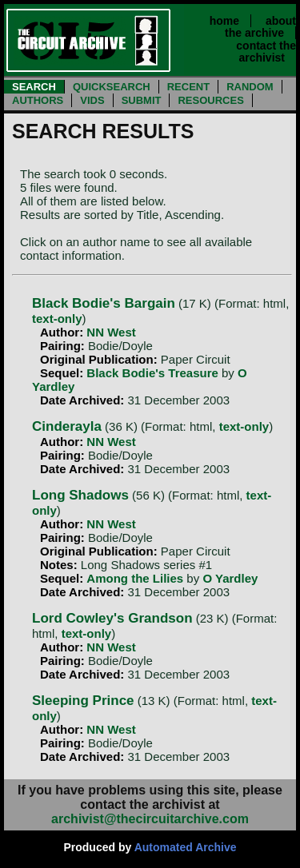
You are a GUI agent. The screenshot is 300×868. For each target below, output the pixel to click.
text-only (57, 319)
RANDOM (250, 87)
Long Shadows (80, 495)
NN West (111, 332)
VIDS (92, 100)
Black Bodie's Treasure (152, 373)
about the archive (260, 27)
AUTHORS (38, 100)
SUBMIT (142, 100)
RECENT (188, 87)
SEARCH (34, 87)
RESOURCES (210, 100)
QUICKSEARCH (112, 87)
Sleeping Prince (83, 701)
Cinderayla (67, 426)
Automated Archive (186, 847)
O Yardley (230, 578)
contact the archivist (266, 52)
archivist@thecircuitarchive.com (150, 819)
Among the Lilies (135, 578)
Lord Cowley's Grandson (112, 618)
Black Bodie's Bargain (104, 303)
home (224, 21)
